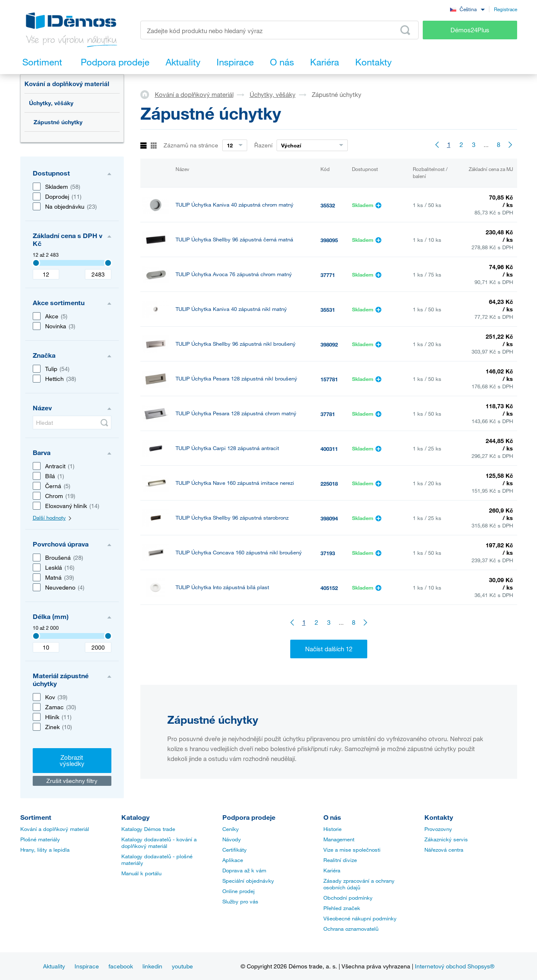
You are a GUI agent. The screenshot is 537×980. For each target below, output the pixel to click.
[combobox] (467, 9)
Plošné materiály (40, 839)
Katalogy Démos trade (148, 829)
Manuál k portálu (141, 873)
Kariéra (332, 870)
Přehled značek (342, 908)
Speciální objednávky (248, 881)
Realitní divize (340, 860)
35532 (328, 205)
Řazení (263, 145)
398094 (329, 518)
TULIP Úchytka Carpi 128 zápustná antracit (227, 448)
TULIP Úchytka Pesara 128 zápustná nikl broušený (236, 379)
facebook (121, 966)
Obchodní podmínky (348, 898)
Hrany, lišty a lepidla (45, 850)
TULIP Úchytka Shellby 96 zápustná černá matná (234, 240)
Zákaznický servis (446, 839)
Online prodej (238, 891)
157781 (329, 379)
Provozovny (438, 829)
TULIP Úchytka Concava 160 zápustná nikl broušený (239, 553)
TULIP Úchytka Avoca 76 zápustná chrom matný (234, 274)
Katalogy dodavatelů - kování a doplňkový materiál (159, 843)
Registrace (506, 9)
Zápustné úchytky (58, 122)
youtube (182, 966)
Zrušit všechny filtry (72, 781)
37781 (328, 414)
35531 (328, 310)
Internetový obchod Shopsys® (455, 966)
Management (339, 839)
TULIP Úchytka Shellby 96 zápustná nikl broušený (236, 344)
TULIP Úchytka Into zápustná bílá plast (222, 587)
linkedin (152, 966)
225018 (329, 484)
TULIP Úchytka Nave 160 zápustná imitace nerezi (235, 483)
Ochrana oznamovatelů (351, 929)
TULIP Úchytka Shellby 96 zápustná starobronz (232, 518)
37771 (328, 275)
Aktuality (54, 966)
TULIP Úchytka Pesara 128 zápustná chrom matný (236, 413)
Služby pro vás (240, 901)
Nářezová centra (444, 850)
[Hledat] (72, 423)
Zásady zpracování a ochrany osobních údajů (359, 884)
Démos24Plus (470, 30)
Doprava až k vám (244, 870)
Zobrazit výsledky (72, 760)
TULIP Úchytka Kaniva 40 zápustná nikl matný (231, 309)
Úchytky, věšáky (51, 103)
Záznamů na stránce (191, 145)
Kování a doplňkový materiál (67, 84)
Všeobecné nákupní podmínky (360, 918)
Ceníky (231, 829)
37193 (328, 553)
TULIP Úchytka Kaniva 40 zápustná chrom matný (235, 205)
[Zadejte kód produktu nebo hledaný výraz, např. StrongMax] (280, 30)
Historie (332, 829)
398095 (329, 240)
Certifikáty (235, 850)
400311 (329, 449)
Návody (232, 839)
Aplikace (233, 860)
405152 (329, 588)
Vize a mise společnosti (352, 850)
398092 (329, 344)
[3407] (36, 263)
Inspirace (87, 966)
